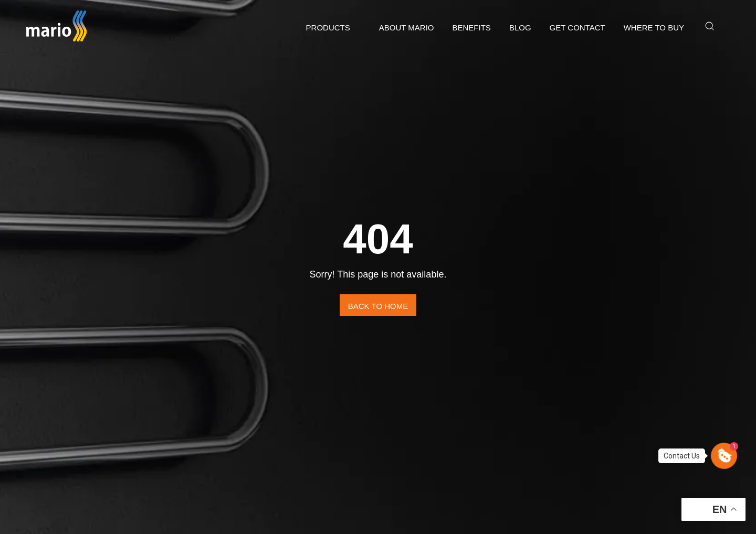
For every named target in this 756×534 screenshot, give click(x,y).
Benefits (472, 28)
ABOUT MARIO (407, 28)
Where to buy (654, 28)
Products (328, 28)
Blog (520, 28)
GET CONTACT (577, 28)
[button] (724, 456)
